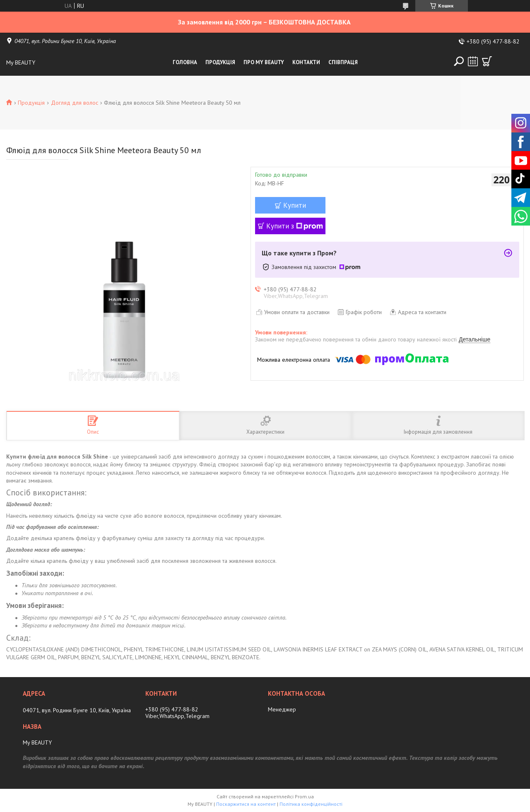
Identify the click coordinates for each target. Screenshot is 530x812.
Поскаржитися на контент (246, 804)
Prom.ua (304, 796)
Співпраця (343, 62)
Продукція (220, 62)
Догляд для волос (75, 103)
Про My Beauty (264, 62)
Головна (185, 62)
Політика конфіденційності (311, 804)
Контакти (306, 62)
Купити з (295, 226)
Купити (295, 205)
